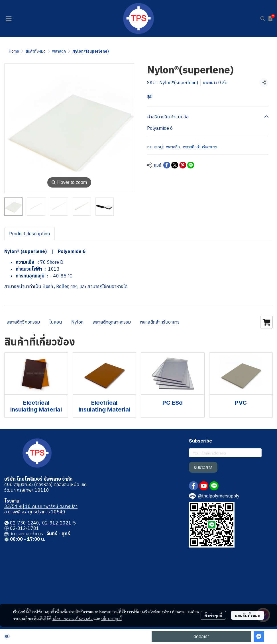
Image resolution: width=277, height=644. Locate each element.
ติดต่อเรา (201, 636)
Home (14, 51)
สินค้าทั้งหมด (36, 51)
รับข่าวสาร (203, 467)
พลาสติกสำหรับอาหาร (200, 147)
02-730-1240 (25, 523)
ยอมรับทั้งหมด (248, 615)
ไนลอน (56, 322)
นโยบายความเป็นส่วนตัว (73, 618)
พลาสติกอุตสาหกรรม (112, 322)
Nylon (77, 322)
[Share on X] (175, 165)
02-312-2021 (56, 523)
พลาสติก (59, 51)
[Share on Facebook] (167, 165)
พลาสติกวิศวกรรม (23, 322)
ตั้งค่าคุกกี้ (213, 615)
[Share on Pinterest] (183, 165)
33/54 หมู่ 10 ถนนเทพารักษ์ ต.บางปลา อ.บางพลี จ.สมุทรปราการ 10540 (41, 509)
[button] (263, 18)
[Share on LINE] (191, 165)
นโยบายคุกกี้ (111, 618)
